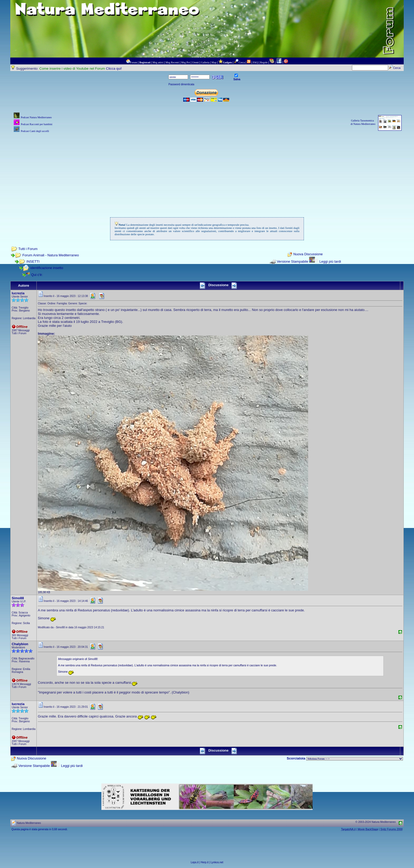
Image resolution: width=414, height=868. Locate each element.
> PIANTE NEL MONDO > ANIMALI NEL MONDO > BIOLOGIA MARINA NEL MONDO (355, 759)
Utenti (196, 62)
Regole (264, 62)
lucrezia (18, 293)
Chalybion (20, 644)
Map (214, 62)
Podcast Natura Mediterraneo (36, 117)
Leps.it (194, 862)
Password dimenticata (181, 84)
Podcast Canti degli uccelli (35, 131)
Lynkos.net (217, 862)
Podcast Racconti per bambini (37, 124)
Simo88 (18, 598)
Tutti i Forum (28, 249)
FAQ (255, 62)
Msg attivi (158, 62)
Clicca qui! (114, 69)
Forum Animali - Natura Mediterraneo (51, 255)
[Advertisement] (207, 171)
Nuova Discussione (308, 254)
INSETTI (33, 261)
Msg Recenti (172, 62)
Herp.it (204, 862)
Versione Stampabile (292, 261)
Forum (134, 62)
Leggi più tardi (330, 261)
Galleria (205, 62)
